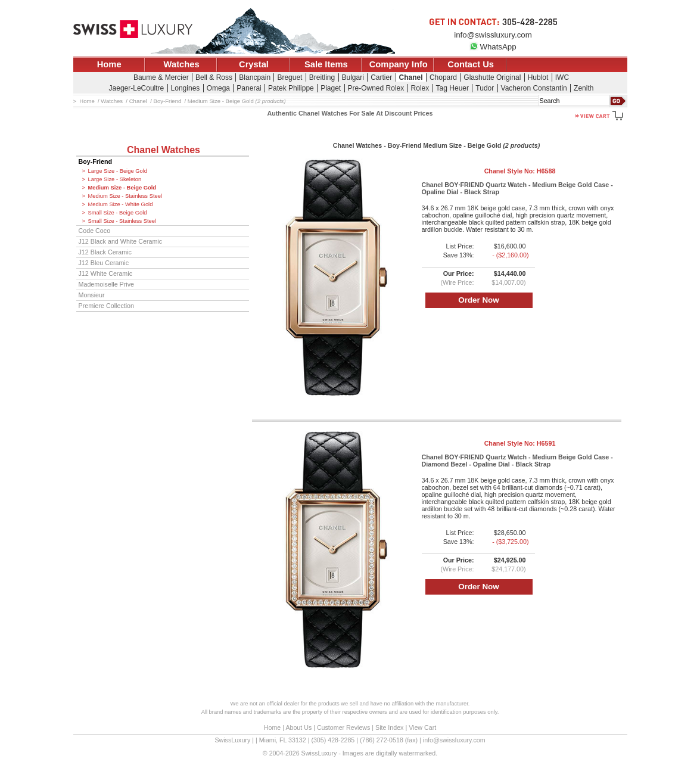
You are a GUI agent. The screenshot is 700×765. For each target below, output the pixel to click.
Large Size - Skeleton (115, 179)
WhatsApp (493, 47)
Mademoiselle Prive (107, 284)
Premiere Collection (107, 306)
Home (109, 64)
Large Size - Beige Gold (118, 171)
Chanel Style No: (520, 171)
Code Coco (95, 231)
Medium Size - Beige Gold (122, 188)
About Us (298, 727)
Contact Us (471, 64)
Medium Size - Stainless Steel (125, 196)
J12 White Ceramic (106, 273)
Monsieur (92, 295)
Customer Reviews (343, 727)
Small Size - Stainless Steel (122, 221)
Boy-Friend (96, 161)
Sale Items (326, 64)
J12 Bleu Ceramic (104, 263)
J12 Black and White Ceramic (121, 241)
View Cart (422, 727)
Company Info (399, 64)
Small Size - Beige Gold (118, 213)
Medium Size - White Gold (121, 204)
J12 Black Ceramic (105, 252)
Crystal (254, 64)
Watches (182, 64)
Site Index (389, 727)
